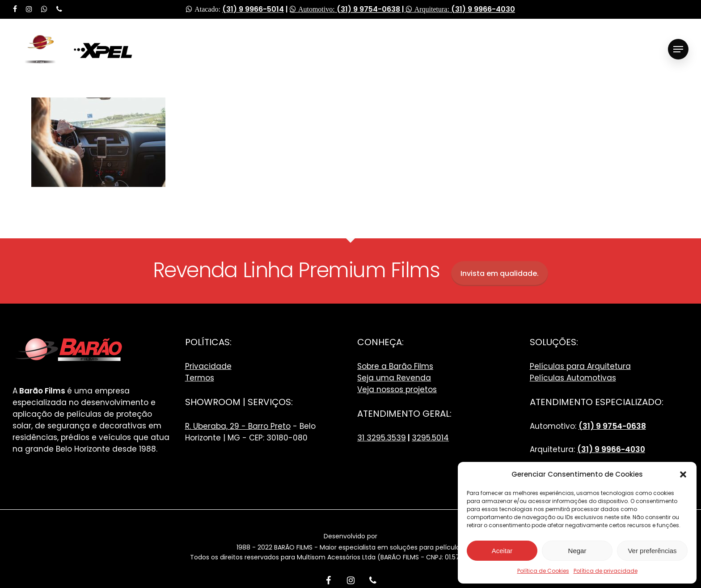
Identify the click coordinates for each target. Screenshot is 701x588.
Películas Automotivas (573, 378)
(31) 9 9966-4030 (483, 9)
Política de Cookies (543, 571)
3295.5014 (430, 438)
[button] (683, 474)
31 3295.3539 (382, 438)
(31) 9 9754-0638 (368, 9)
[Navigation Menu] (678, 49)
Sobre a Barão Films (395, 366)
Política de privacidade (606, 571)
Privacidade (208, 366)
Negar (577, 551)
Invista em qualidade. (500, 273)
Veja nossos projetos (397, 389)
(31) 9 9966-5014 (253, 9)
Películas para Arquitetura (580, 366)
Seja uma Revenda (394, 378)
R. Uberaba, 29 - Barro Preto (238, 426)
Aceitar (502, 551)
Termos (200, 378)
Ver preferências (652, 551)
